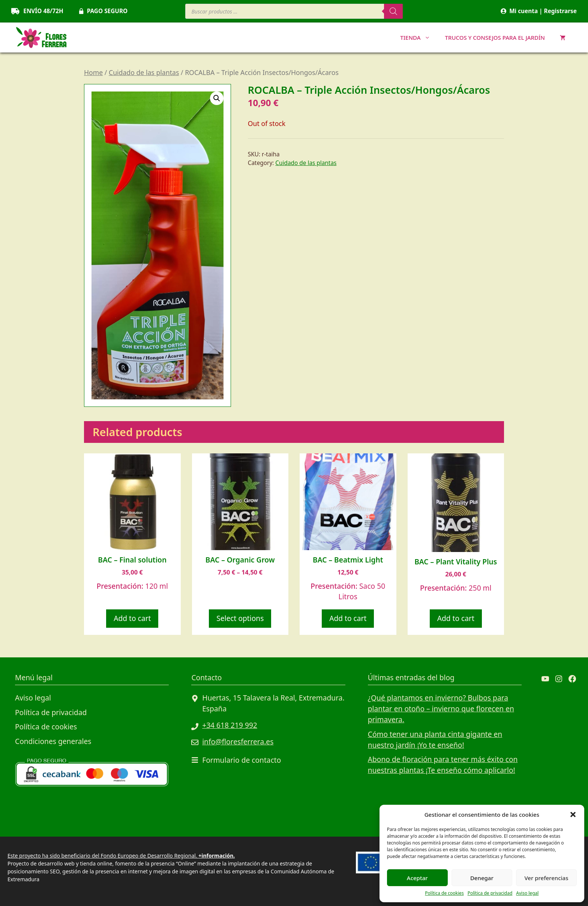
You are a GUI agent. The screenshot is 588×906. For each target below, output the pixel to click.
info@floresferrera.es (238, 742)
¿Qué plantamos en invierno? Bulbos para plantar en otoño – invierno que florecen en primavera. (441, 709)
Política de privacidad (490, 893)
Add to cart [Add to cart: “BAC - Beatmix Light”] (348, 618)
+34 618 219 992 (230, 725)
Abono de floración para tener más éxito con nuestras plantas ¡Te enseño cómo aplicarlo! (443, 765)
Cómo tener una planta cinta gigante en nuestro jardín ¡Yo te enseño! (435, 739)
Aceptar (417, 878)
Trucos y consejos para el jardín (495, 37)
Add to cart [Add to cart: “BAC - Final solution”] (132, 618)
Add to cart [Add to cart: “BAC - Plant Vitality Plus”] (456, 618)
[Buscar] (393, 11)
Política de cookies (444, 893)
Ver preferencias (546, 878)
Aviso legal (527, 893)
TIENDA (419, 37)
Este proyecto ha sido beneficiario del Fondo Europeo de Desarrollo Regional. (121, 856)
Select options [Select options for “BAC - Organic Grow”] (240, 618)
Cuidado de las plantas (144, 72)
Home (93, 72)
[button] (573, 814)
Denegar (482, 878)
